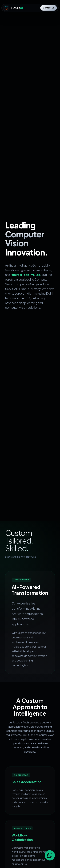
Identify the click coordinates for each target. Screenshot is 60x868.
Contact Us (49, 8)
